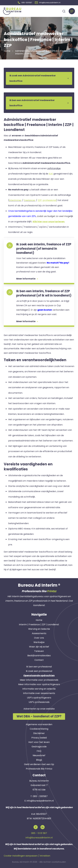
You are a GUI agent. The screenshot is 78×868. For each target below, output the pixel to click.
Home (39, 620)
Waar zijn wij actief (39, 647)
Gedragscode (39, 747)
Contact (39, 660)
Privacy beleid (39, 738)
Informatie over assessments (39, 693)
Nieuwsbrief (39, 755)
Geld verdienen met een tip (39, 764)
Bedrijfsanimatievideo (39, 656)
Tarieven (39, 651)
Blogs (39, 760)
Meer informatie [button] (27, 279)
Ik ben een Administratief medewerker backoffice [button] (39, 103)
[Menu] (72, 11)
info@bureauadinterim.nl (40, 801)
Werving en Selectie (39, 629)
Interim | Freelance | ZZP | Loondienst (39, 625)
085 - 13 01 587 (39, 833)
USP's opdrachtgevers (39, 698)
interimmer (15, 200)
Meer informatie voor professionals (39, 680)
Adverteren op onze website (39, 709)
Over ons (39, 638)
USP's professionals (39, 702)
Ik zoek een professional (39, 671)
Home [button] (7, 51)
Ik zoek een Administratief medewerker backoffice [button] (39, 78)
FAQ (39, 751)
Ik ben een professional (39, 667)
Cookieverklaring (39, 729)
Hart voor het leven (39, 742)
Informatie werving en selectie (39, 689)
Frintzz (52, 591)
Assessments (39, 633)
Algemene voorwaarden (39, 724)
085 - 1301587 (40, 796)
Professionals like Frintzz (39, 769)
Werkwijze (39, 642)
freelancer (30, 200)
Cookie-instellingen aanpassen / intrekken (27, 856)
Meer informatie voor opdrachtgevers (39, 684)
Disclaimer (39, 733)
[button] (25, 3)
